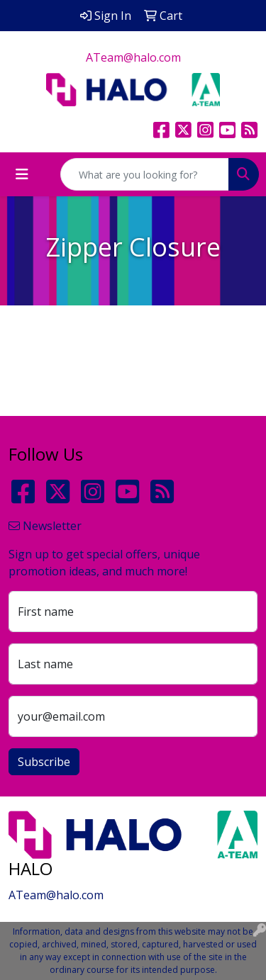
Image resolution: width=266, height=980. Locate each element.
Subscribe (44, 762)
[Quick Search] (145, 174)
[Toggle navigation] (22, 174)
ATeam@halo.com (133, 57)
